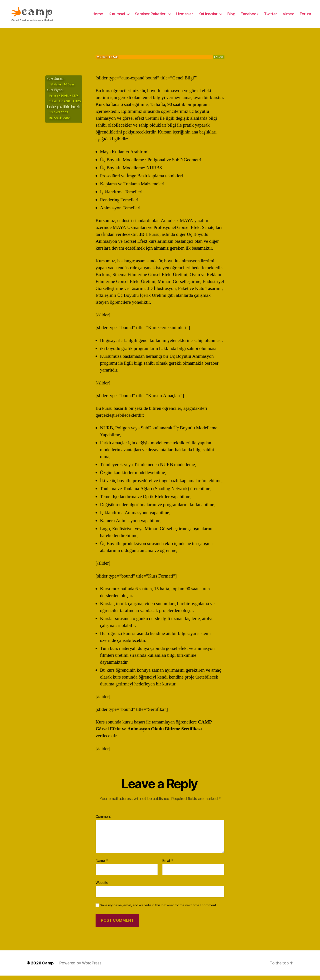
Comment (103, 821)
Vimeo (289, 16)
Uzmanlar (185, 16)
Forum (305, 16)
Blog (231, 16)
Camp (48, 967)
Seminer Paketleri (151, 16)
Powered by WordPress (80, 967)
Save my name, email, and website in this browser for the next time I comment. (158, 910)
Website (102, 887)
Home (98, 16)
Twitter (271, 16)
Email (168, 865)
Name (102, 865)
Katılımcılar (208, 16)
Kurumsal (117, 16)
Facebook (250, 16)
